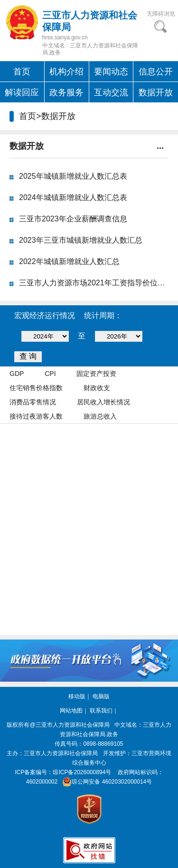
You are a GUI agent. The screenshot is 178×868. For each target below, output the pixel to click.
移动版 (77, 696)
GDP (17, 374)
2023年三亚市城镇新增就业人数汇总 (81, 240)
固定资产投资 (96, 374)
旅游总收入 (100, 416)
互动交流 (111, 92)
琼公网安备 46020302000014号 (106, 782)
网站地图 (71, 711)
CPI (50, 374)
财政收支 (97, 388)
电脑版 (101, 696)
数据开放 (156, 92)
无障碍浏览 (161, 14)
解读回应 (22, 92)
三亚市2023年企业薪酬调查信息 (73, 219)
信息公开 (156, 72)
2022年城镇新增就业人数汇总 (69, 261)
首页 (22, 72)
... (160, 146)
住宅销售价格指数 (36, 388)
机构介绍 (66, 72)
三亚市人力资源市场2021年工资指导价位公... (95, 283)
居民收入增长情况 (103, 402)
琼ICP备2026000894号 (82, 772)
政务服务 (66, 92)
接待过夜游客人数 (36, 416)
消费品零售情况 (33, 402)
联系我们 (101, 711)
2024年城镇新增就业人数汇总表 (73, 197)
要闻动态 (111, 72)
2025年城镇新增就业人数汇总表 (73, 176)
